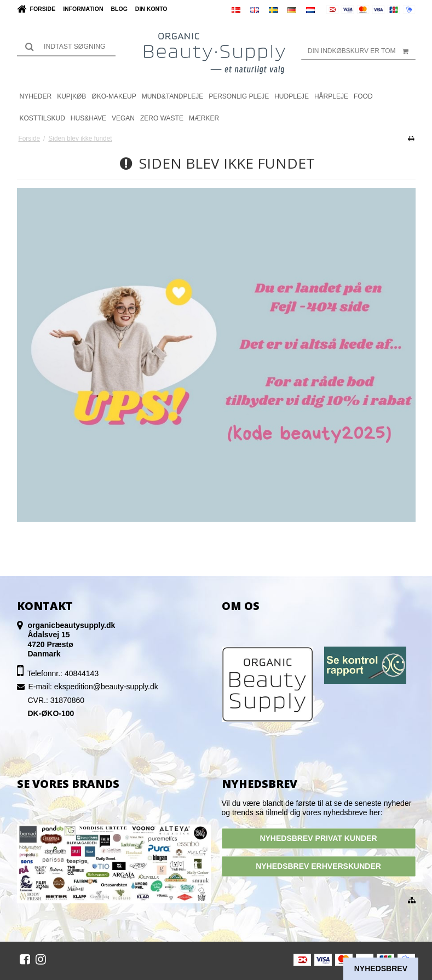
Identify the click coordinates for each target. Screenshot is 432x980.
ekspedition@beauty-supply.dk (106, 687)
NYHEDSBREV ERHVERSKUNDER (318, 866)
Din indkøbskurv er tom (362, 51)
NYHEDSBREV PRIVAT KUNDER (318, 838)
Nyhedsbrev (381, 969)
